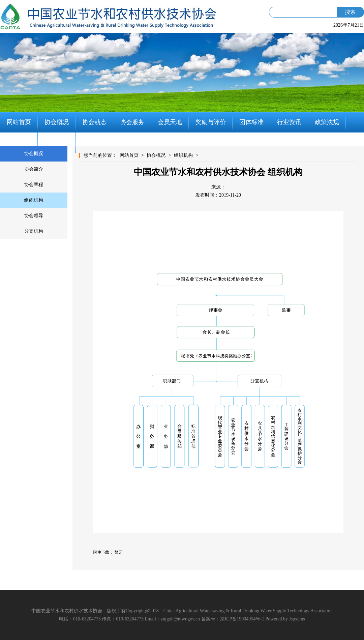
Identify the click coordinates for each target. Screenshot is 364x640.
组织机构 (34, 200)
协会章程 (34, 185)
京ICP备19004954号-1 (242, 619)
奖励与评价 (211, 122)
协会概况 (57, 122)
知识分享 (57, 143)
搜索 (350, 12)
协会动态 (94, 122)
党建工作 (19, 143)
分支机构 (34, 231)
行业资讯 (289, 122)
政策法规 (327, 122)
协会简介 (34, 169)
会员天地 (170, 122)
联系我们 (94, 143)
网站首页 (19, 122)
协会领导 (34, 216)
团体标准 (251, 122)
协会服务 (132, 122)
